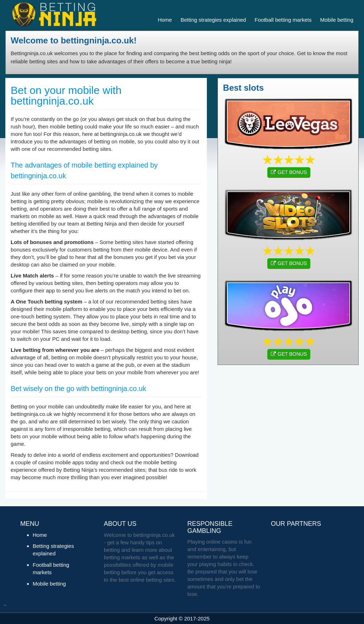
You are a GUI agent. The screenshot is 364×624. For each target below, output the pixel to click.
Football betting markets (283, 20)
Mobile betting (337, 20)
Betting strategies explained (213, 20)
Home (165, 20)
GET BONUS (289, 172)
